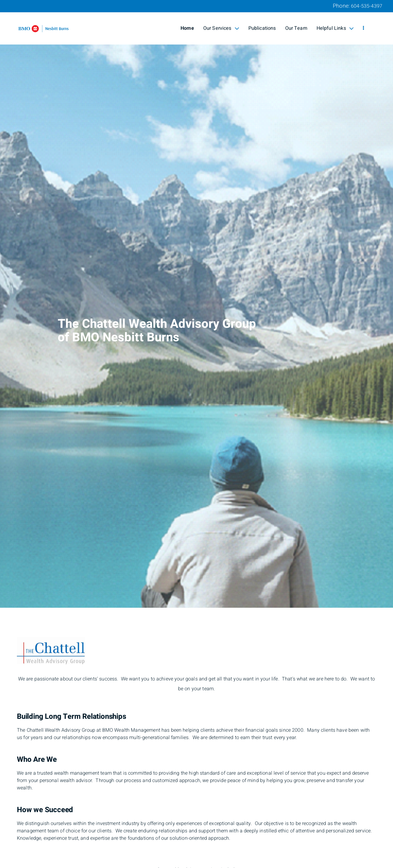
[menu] (363, 28)
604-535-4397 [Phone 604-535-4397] (367, 6)
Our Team (296, 28)
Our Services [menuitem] (221, 28)
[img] (196, 304)
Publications (262, 28)
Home (187, 28)
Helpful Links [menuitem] (335, 28)
